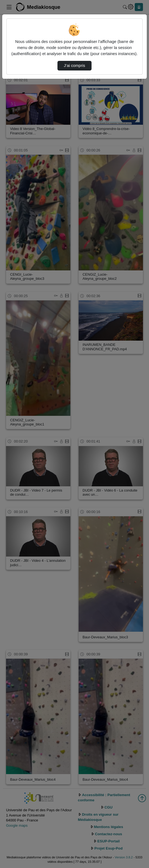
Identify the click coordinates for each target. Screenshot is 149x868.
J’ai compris (74, 66)
